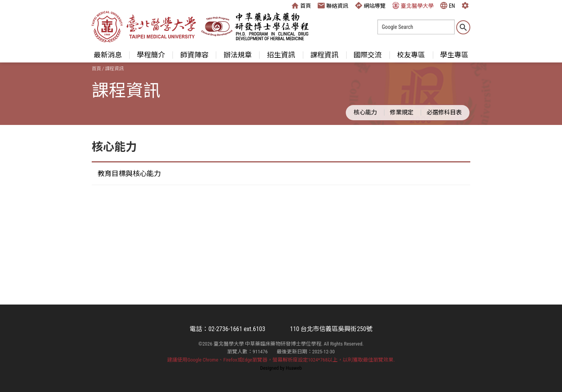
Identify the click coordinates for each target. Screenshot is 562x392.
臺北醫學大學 (413, 5)
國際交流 (368, 55)
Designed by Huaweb (281, 368)
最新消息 (108, 55)
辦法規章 (238, 55)
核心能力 (365, 112)
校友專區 (411, 55)
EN (448, 5)
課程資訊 (324, 55)
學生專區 (454, 55)
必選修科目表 (444, 112)
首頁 (301, 5)
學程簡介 (151, 55)
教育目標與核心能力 (129, 174)
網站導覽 (370, 5)
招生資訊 (281, 55)
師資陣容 (194, 55)
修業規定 (402, 112)
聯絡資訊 (333, 5)
